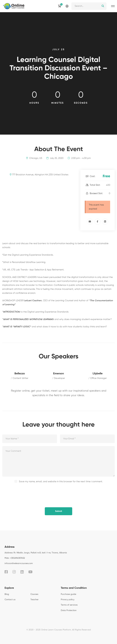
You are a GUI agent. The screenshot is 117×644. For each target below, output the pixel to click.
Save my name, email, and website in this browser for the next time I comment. (61, 482)
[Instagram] (14, 572)
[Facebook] (97, 222)
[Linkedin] (105, 222)
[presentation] (23, 492)
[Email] (90, 222)
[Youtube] (30, 572)
